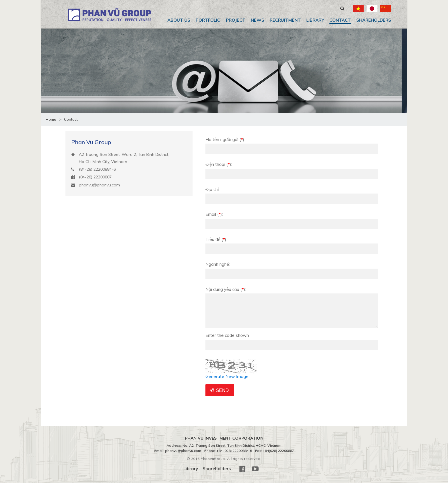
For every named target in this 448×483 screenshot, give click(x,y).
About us (179, 20)
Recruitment (285, 20)
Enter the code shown (227, 335)
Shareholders (374, 20)
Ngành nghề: (218, 264)
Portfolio (208, 20)
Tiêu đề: (216, 239)
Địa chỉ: (213, 189)
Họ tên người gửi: (225, 139)
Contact (340, 20)
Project (236, 20)
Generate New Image (227, 376)
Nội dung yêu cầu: (226, 289)
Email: (214, 214)
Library (315, 20)
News (258, 20)
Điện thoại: (219, 164)
